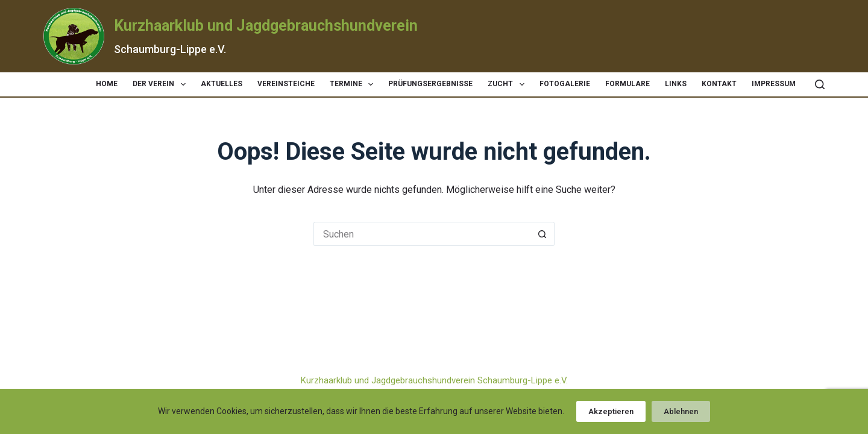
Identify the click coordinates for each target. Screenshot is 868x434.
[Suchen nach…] (422, 234)
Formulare (627, 84)
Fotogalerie (565, 84)
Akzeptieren (611, 411)
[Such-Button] (542, 234)
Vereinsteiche (286, 84)
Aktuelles (222, 84)
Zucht (508, 84)
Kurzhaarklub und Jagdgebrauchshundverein (266, 26)
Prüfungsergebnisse (430, 84)
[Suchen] (820, 84)
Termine (354, 84)
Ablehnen (681, 411)
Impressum (774, 84)
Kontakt (719, 84)
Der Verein (161, 84)
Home (107, 84)
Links (676, 84)
